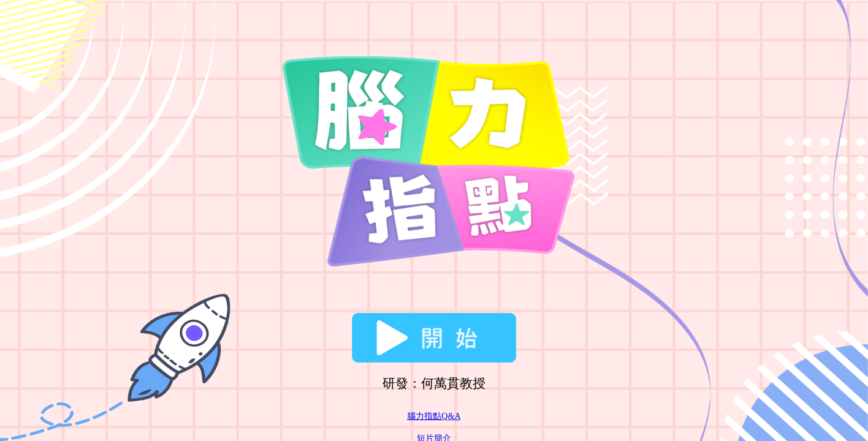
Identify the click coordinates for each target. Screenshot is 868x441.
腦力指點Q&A (434, 416)
